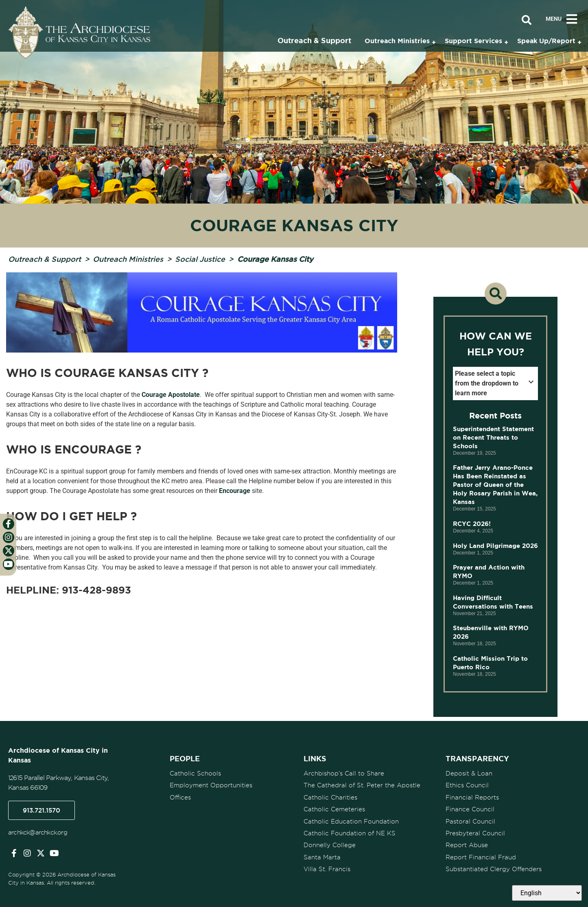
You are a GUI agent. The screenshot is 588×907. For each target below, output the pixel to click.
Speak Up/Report (546, 41)
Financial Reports (472, 797)
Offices (180, 797)
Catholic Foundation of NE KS (350, 833)
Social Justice (200, 259)
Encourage (235, 491)
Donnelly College (330, 844)
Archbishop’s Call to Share (344, 773)
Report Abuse (467, 844)
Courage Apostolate (171, 395)
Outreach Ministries (128, 259)
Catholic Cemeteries (334, 809)
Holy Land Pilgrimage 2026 (495, 546)
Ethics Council (467, 785)
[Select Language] (547, 893)
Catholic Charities (330, 797)
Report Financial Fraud (481, 856)
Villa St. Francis (327, 868)
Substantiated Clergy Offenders (494, 868)
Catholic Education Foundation (351, 821)
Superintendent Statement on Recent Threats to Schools (493, 437)
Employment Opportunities (211, 785)
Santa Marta (322, 856)
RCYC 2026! (472, 524)
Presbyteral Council (475, 833)
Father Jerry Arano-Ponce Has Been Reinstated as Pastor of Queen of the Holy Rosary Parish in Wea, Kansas (495, 485)
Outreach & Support (45, 259)
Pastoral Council (470, 821)
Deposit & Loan (469, 773)
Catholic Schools (195, 773)
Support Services (473, 41)
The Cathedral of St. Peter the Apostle (362, 785)
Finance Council (470, 809)
